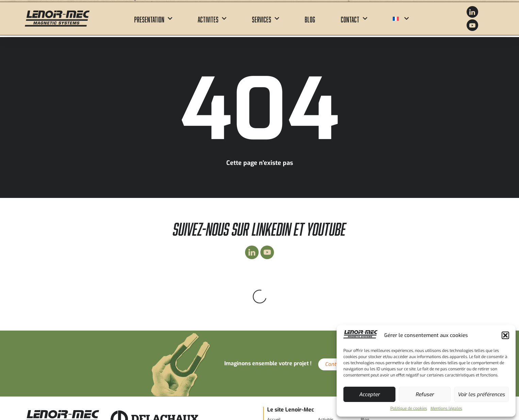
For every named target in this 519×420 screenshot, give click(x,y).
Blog (310, 19)
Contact (354, 19)
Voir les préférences (481, 394)
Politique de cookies (409, 408)
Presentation (153, 19)
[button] (505, 335)
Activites (212, 19)
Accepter (369, 394)
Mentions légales (446, 408)
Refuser (425, 394)
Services (265, 19)
